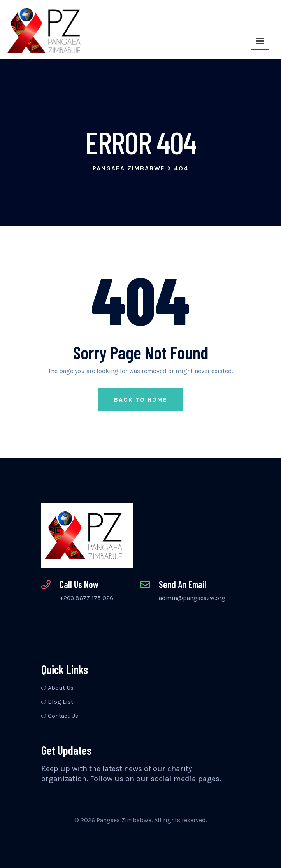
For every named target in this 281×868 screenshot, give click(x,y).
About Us (61, 688)
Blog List (61, 702)
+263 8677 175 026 (86, 598)
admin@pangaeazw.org (192, 598)
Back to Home (141, 400)
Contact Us (63, 716)
